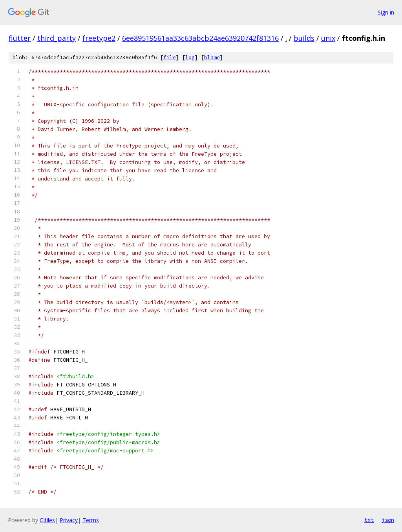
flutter (20, 38)
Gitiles (47, 520)
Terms (91, 520)
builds (304, 38)
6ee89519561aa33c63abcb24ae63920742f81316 (200, 38)
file (170, 57)
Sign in (386, 12)
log (190, 57)
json (388, 520)
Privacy (69, 520)
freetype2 (99, 38)
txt (369, 520)
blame (212, 57)
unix (328, 38)
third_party (57, 38)
